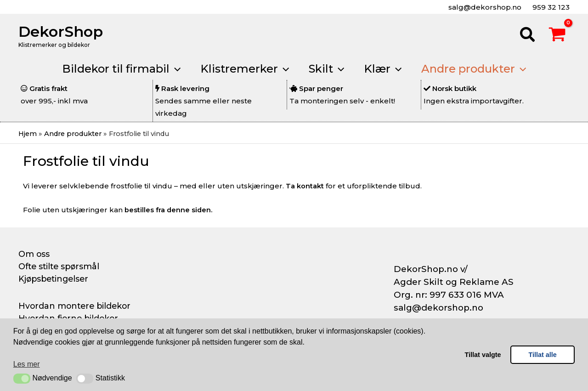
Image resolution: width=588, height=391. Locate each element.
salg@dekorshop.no (484, 7)
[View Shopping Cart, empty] (557, 36)
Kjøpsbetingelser (55, 279)
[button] (22, 379)
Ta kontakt (305, 186)
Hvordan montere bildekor (76, 306)
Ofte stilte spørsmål (61, 266)
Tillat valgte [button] (483, 355)
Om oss (34, 254)
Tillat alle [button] (543, 355)
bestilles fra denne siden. (169, 210)
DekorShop (61, 31)
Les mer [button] (27, 364)
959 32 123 (550, 7)
